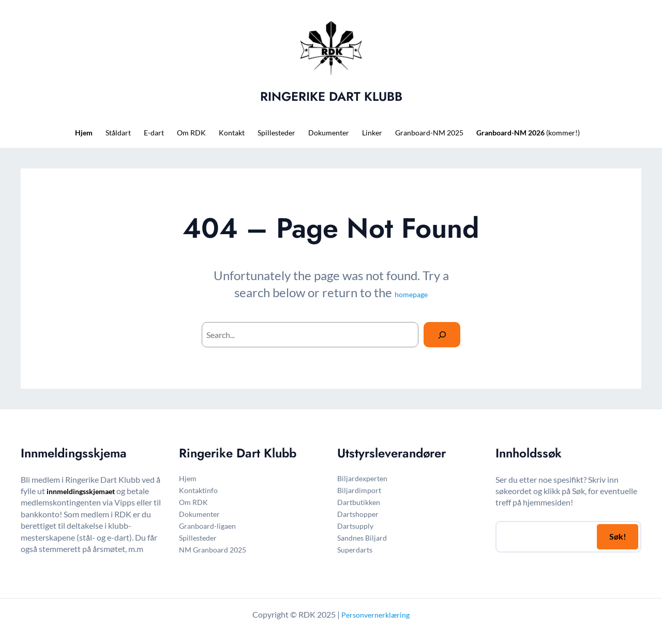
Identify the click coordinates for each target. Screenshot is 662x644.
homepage (411, 294)
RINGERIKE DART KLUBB (331, 96)
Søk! (618, 536)
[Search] (442, 335)
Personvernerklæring (375, 615)
